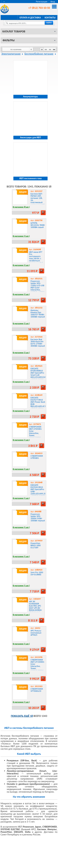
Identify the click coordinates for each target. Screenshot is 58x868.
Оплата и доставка (30, 18)
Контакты (50, 18)
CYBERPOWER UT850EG (37, 457)
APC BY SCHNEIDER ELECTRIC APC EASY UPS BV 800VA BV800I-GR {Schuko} (36, 607)
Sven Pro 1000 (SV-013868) (37, 573)
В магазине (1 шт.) (21, 382)
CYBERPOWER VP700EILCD (37, 690)
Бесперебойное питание (39, 54)
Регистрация (42, 2)
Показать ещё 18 (22, 716)
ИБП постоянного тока (30, 178)
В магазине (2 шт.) (21, 265)
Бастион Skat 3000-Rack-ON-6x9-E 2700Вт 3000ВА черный (38, 343)
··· (4, 2)
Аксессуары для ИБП (30, 137)
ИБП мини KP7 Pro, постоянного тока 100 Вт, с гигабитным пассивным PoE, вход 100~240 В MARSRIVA (36, 260)
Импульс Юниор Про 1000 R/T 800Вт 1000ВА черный (38, 314)
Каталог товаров (14, 31)
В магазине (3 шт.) (21, 236)
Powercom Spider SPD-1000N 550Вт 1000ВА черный (38, 517)
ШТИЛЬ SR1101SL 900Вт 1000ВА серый (38, 225)
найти (49, 23)
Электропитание (11, 54)
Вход (53, 2)
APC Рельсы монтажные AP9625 (36, 633)
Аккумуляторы (30, 97)
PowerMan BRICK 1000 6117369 (36, 545)
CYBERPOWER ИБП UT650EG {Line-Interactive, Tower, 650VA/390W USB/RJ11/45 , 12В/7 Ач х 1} (35, 434)
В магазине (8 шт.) (21, 207)
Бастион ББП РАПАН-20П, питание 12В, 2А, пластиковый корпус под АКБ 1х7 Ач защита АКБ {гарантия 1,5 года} (38, 202)
